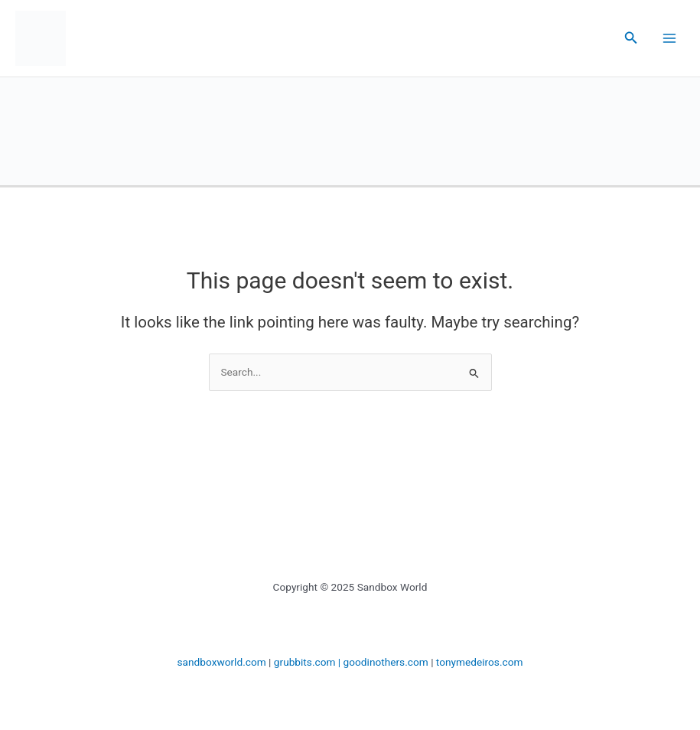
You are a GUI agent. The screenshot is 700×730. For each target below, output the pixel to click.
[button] (631, 38)
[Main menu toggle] (670, 39)
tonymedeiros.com (480, 662)
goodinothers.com (386, 662)
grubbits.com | (309, 662)
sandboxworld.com (222, 662)
